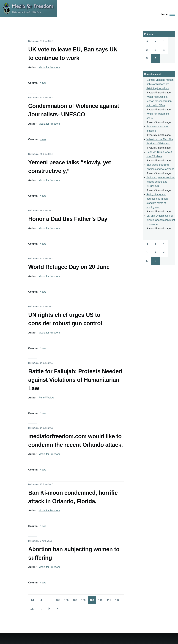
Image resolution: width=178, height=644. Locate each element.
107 (76, 601)
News (43, 83)
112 (118, 601)
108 (84, 601)
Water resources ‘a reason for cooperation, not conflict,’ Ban (159, 101)
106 (67, 601)
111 (110, 601)
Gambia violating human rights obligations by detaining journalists (160, 84)
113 (33, 610)
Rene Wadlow (46, 398)
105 (59, 601)
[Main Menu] (167, 14)
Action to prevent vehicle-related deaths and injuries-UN (161, 182)
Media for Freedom (49, 67)
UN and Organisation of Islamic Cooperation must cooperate (161, 220)
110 (101, 601)
